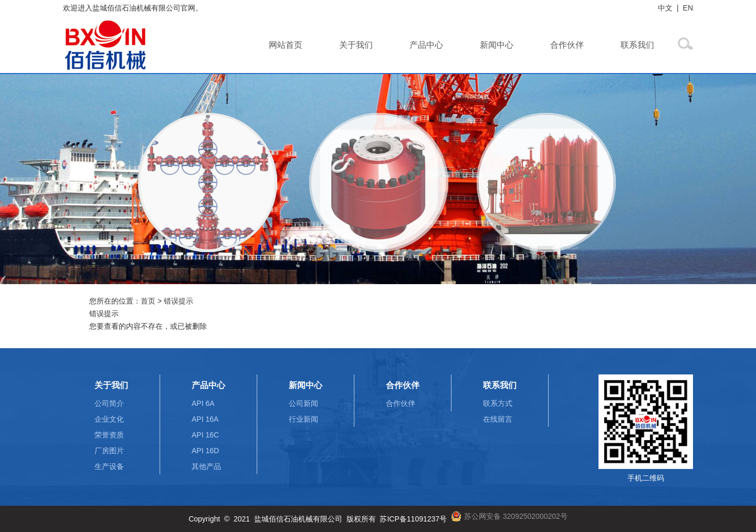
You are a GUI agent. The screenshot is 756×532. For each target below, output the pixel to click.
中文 (665, 8)
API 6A (203, 403)
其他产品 (206, 466)
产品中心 (426, 45)
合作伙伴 (567, 45)
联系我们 (637, 45)
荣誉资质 (109, 435)
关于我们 (356, 45)
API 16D (205, 451)
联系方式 (498, 403)
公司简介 (109, 403)
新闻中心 (497, 45)
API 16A (205, 419)
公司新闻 (303, 403)
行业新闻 (303, 419)
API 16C (205, 435)
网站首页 (286, 45)
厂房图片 (109, 451)
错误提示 (178, 301)
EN (688, 8)
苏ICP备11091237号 (413, 519)
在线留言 (498, 419)
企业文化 (109, 419)
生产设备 (109, 466)
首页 (148, 301)
